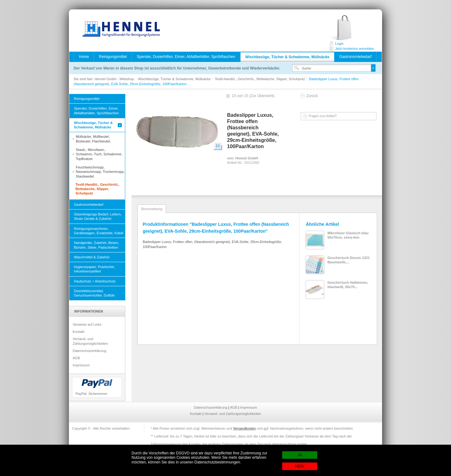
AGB (76, 358)
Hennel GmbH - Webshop (119, 30)
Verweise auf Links (87, 324)
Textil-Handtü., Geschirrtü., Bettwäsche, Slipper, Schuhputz (260, 79)
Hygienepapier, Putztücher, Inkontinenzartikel (94, 269)
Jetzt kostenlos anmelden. (347, 28)
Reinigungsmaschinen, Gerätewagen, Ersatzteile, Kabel (99, 231)
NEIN (300, 466)
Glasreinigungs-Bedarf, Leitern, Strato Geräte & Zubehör (98, 216)
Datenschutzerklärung (89, 351)
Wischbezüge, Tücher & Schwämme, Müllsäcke (287, 57)
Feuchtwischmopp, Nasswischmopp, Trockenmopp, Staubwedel (100, 172)
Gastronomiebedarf (356, 57)
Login (339, 44)
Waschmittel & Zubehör (92, 257)
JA (300, 455)
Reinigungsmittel (113, 57)
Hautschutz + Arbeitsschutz (95, 281)
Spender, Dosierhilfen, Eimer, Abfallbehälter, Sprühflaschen (186, 57)
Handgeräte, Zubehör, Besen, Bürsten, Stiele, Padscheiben (96, 245)
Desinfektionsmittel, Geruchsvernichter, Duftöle (94, 293)
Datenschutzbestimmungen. (218, 462)
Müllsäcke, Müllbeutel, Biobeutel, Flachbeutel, (93, 139)
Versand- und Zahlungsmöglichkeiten (90, 341)
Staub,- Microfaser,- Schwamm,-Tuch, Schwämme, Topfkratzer (99, 154)
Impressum (81, 365)
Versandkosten (244, 428)
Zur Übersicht (262, 96)
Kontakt (78, 332)
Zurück (312, 96)
